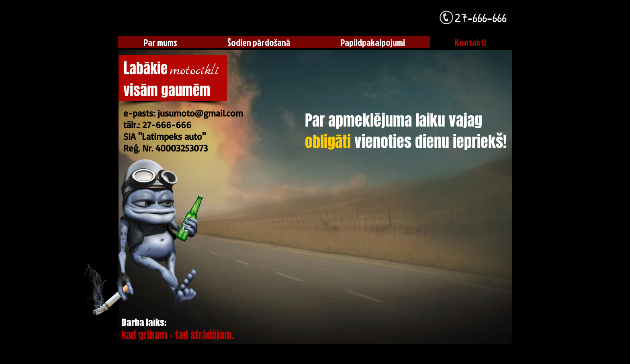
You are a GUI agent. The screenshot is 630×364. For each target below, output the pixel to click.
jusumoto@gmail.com (200, 113)
